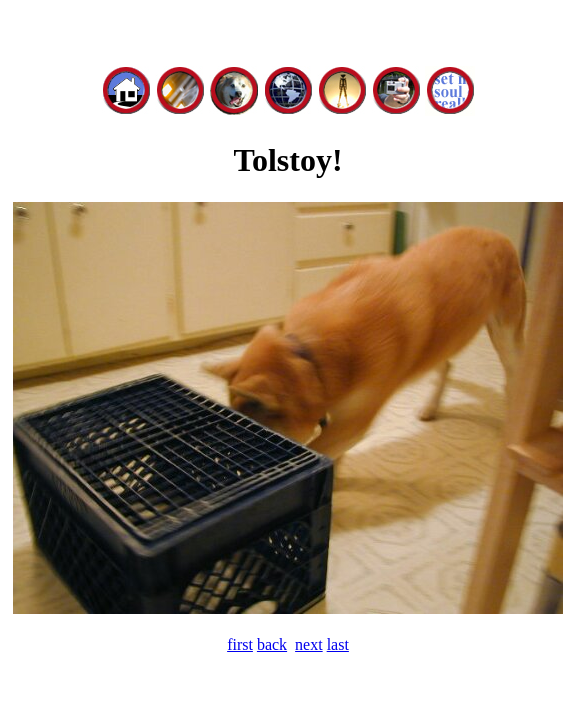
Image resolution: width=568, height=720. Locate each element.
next (309, 644)
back (272, 644)
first (240, 644)
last (338, 644)
